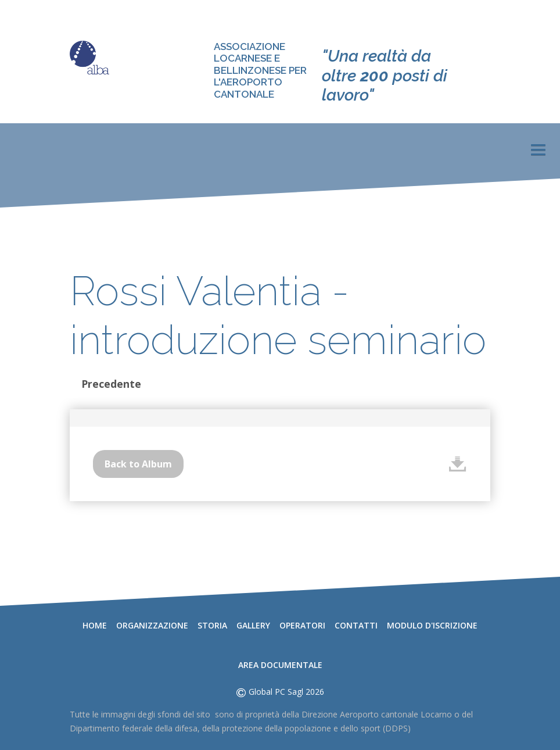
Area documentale (280, 665)
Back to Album (138, 464)
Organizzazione (152, 625)
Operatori (302, 625)
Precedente (111, 384)
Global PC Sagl (276, 692)
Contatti (356, 625)
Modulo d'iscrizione (432, 625)
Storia (212, 625)
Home (95, 625)
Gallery (253, 625)
